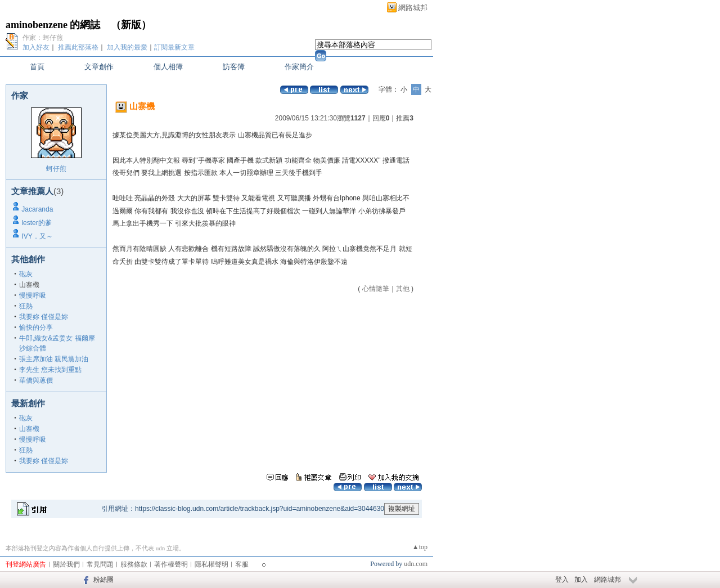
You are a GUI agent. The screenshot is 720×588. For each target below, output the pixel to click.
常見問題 (100, 564)
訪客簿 (234, 67)
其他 (403, 289)
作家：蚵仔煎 (43, 38)
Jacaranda (37, 209)
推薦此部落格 (78, 47)
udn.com (416, 564)
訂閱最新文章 (174, 47)
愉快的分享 (36, 327)
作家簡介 (299, 67)
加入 (581, 580)
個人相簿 (168, 67)
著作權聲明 (171, 564)
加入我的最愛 (127, 47)
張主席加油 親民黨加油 (54, 359)
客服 (242, 564)
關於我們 (66, 564)
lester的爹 (36, 223)
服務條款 (134, 564)
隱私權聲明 (211, 564)
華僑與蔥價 (36, 380)
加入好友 (36, 47)
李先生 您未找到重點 (50, 370)
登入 (562, 580)
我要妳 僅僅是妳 (44, 317)
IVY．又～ (37, 236)
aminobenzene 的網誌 (53, 25)
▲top (420, 547)
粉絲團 (103, 580)
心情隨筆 (376, 289)
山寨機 (29, 429)
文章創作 (99, 67)
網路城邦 (413, 8)
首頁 (37, 67)
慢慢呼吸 (33, 295)
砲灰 (26, 274)
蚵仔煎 (56, 169)
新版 (131, 25)
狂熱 (26, 306)
